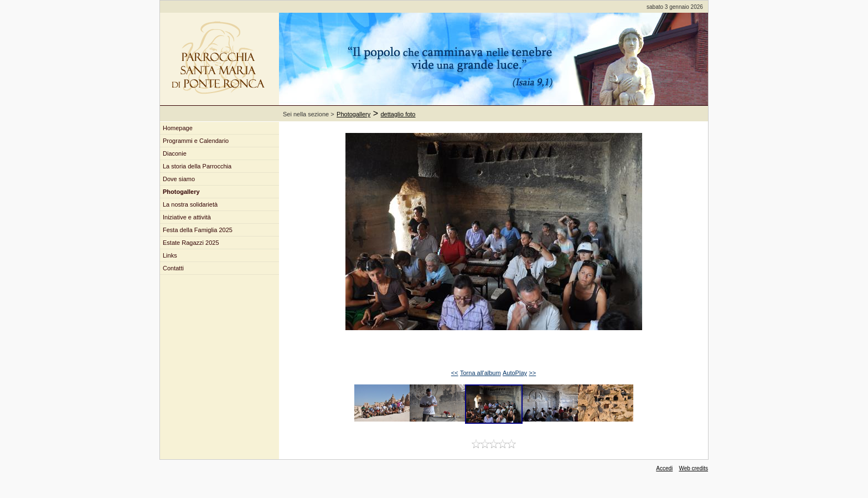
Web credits (693, 468)
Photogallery (353, 114)
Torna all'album (480, 373)
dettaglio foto (398, 114)
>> (532, 373)
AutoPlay (515, 373)
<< (455, 373)
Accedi (664, 468)
